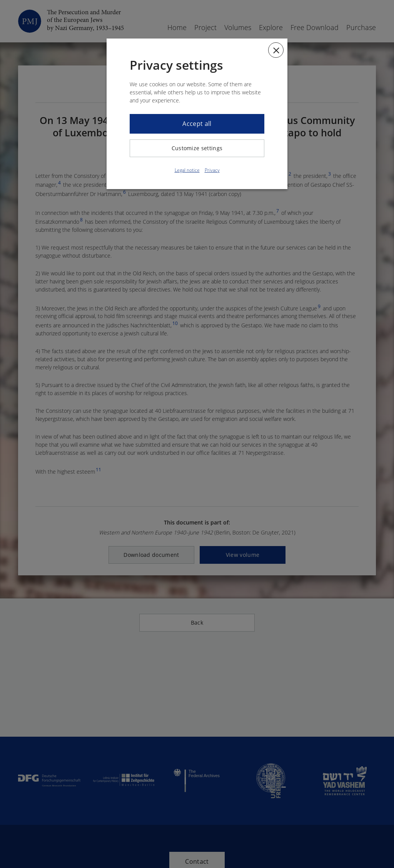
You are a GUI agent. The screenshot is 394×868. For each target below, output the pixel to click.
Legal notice (187, 170)
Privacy (212, 170)
